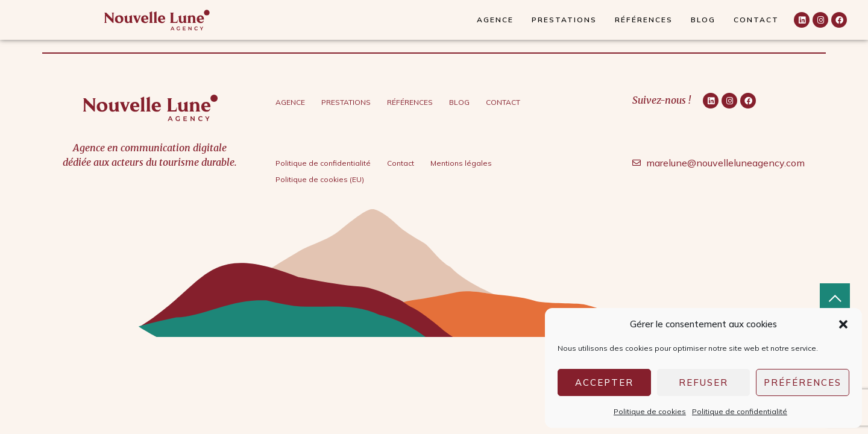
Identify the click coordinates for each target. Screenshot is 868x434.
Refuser (703, 382)
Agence (495, 20)
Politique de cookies (650, 411)
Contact (756, 20)
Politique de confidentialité (740, 411)
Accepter (604, 382)
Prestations (564, 20)
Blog (703, 20)
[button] (843, 324)
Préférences (803, 382)
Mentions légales (461, 163)
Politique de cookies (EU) (320, 179)
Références (644, 20)
